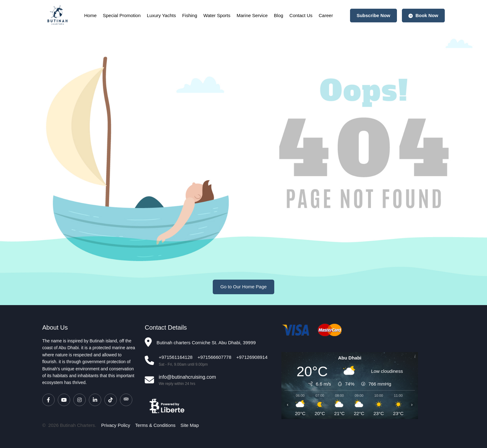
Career (326, 15)
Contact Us (301, 15)
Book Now (423, 15)
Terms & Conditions (155, 425)
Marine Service (252, 15)
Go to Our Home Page (243, 287)
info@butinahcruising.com (187, 377)
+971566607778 (214, 357)
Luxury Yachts (162, 15)
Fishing (189, 15)
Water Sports (217, 15)
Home (90, 15)
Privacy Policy (116, 425)
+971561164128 (176, 357)
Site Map (190, 425)
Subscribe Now (373, 15)
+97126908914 (252, 357)
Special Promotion (122, 15)
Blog (279, 15)
